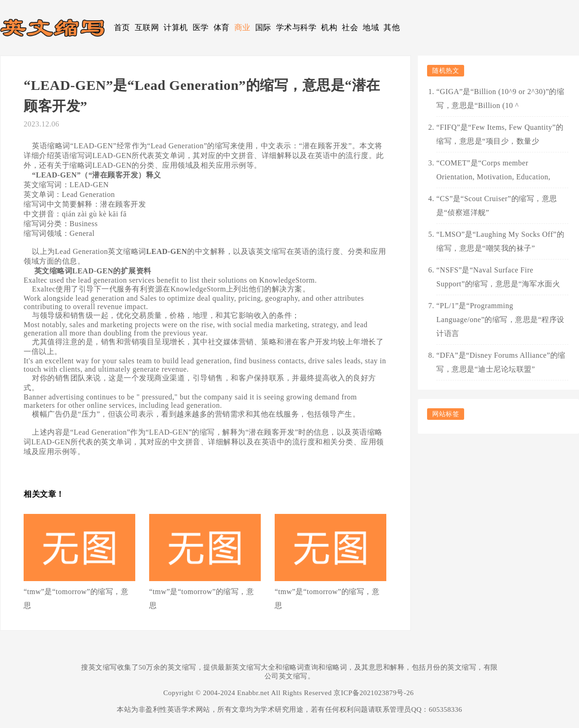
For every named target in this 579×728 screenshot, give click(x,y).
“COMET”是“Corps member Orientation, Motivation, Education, (493, 170)
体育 (222, 28)
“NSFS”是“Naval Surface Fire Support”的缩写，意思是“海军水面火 (498, 277)
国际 (263, 28)
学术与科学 (296, 28)
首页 (122, 28)
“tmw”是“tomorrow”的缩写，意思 (76, 598)
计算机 (176, 28)
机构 (329, 28)
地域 (371, 28)
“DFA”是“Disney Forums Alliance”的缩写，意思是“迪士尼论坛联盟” (501, 362)
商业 (242, 28)
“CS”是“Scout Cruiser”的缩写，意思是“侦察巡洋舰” (497, 206)
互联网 (147, 28)
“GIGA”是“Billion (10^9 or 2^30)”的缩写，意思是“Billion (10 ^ (500, 98)
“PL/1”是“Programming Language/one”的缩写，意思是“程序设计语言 (500, 320)
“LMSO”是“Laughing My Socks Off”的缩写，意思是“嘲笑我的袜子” (500, 241)
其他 (392, 28)
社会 (350, 28)
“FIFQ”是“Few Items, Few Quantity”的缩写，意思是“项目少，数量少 (500, 134)
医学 (201, 28)
